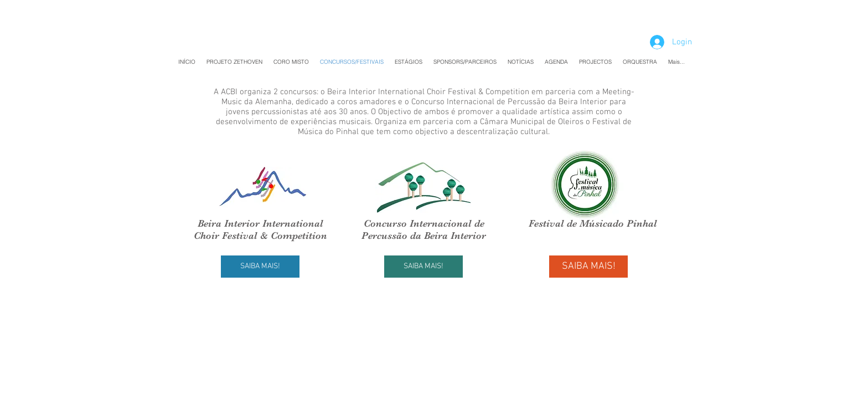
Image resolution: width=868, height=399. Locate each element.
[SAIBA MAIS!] (260, 267)
